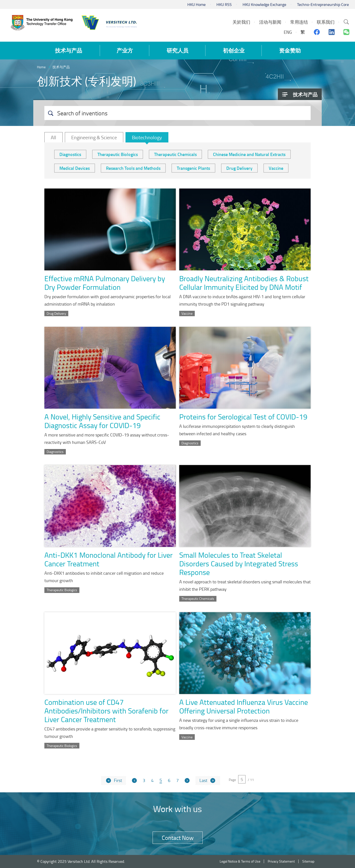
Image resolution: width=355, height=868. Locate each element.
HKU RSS (224, 4)
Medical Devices (75, 168)
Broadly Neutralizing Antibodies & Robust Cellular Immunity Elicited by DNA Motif (244, 283)
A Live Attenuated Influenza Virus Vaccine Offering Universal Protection (244, 706)
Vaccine (276, 168)
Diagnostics (70, 154)
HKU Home (196, 4)
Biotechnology (147, 137)
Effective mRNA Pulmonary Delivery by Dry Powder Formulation (105, 283)
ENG (288, 32)
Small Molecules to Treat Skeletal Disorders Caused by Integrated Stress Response (239, 564)
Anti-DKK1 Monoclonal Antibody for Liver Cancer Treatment (108, 559)
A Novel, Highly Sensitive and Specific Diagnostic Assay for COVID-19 (102, 421)
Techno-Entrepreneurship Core (323, 4)
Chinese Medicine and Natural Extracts (249, 154)
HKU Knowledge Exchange (264, 4)
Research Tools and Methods (133, 168)
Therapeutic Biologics (118, 154)
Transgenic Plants (193, 168)
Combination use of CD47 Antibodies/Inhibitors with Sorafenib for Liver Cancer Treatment (106, 711)
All (53, 137)
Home (41, 67)
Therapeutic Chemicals (175, 154)
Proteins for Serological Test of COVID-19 (243, 417)
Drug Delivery (239, 168)
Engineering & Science (94, 137)
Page (232, 780)
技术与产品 (61, 67)
